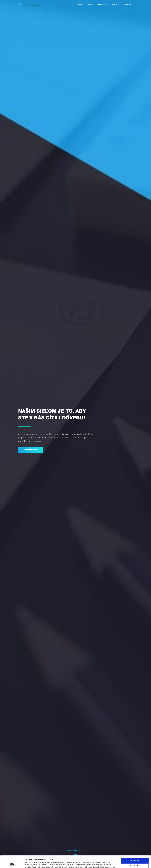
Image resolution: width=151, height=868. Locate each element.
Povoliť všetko (135, 849)
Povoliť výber (135, 854)
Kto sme (116, 5)
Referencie (103, 5)
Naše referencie (31, 450)
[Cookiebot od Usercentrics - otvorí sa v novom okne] (12, 864)
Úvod (80, 5)
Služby (90, 5)
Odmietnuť (135, 860)
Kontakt (127, 5)
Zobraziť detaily (101, 864)
